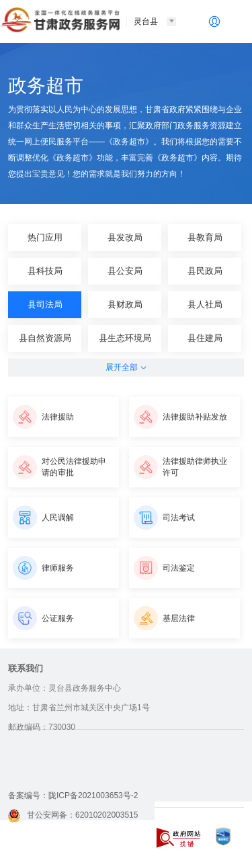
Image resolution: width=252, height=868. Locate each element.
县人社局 (205, 304)
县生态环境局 (125, 338)
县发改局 (125, 237)
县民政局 (205, 271)
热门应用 (45, 237)
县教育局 (205, 237)
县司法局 (45, 304)
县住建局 (205, 338)
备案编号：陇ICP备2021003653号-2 (73, 795)
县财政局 (125, 304)
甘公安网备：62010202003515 (73, 815)
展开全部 (126, 367)
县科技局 (45, 271)
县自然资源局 (45, 338)
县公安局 (125, 271)
